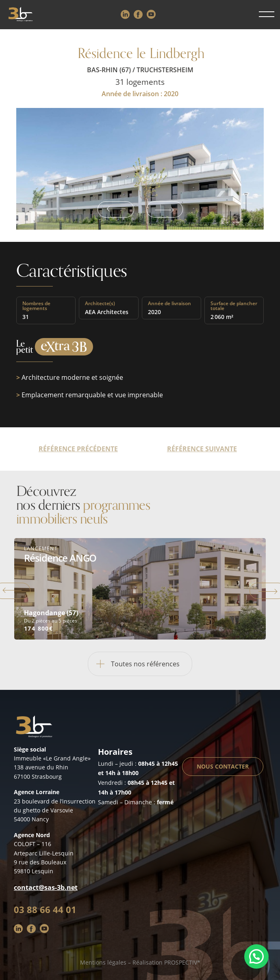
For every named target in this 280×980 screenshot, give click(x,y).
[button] (256, 956)
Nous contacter (223, 766)
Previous (116, 209)
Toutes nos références (134, 664)
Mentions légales (103, 962)
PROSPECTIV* (182, 962)
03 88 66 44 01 (45, 909)
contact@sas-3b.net (46, 887)
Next (165, 209)
